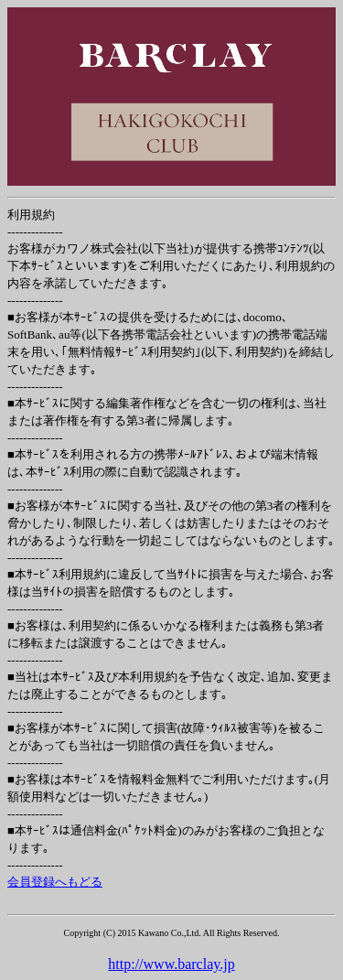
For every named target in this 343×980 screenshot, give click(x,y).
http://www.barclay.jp (171, 964)
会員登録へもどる (55, 882)
